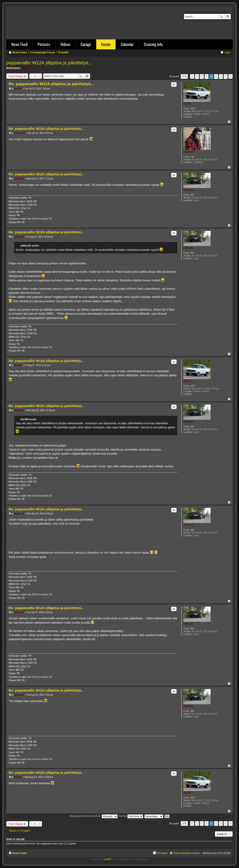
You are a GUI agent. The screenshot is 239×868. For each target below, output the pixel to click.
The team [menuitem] (162, 853)
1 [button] (197, 76)
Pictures (44, 44)
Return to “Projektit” (20, 831)
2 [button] (202, 76)
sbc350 (26, 68)
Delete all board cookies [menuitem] (186, 853)
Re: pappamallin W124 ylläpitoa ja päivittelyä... (51, 84)
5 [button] (216, 76)
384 (192, 195)
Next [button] (230, 76)
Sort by (131, 816)
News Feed (19, 44)
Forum (106, 44)
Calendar (127, 44)
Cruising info (153, 44)
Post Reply (16, 76)
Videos (65, 44)
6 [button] (221, 76)
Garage (86, 44)
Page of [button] (184, 76)
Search (221, 17)
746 (192, 157)
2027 (193, 109)
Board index (20, 853)
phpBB (108, 859)
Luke (34, 68)
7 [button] (226, 76)
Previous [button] (192, 76)
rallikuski (188, 190)
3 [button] (207, 76)
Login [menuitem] (227, 52)
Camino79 (189, 152)
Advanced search (228, 17)
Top (229, 122)
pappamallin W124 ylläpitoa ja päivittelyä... (49, 63)
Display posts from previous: (94, 816)
